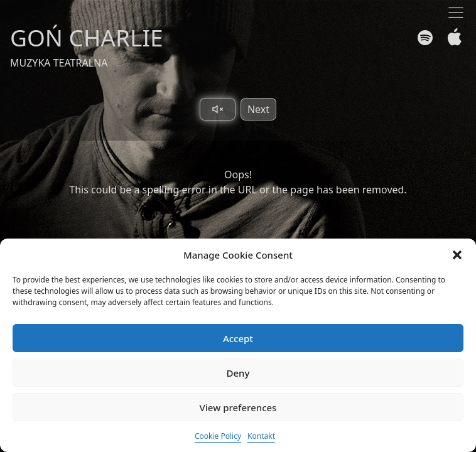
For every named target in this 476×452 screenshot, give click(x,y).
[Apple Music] (452, 37)
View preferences (238, 407)
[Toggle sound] (218, 109)
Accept (238, 338)
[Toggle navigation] (456, 13)
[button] (457, 255)
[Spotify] (425, 38)
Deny (238, 373)
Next (258, 109)
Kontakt (261, 436)
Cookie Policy (218, 436)
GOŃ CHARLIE (87, 37)
